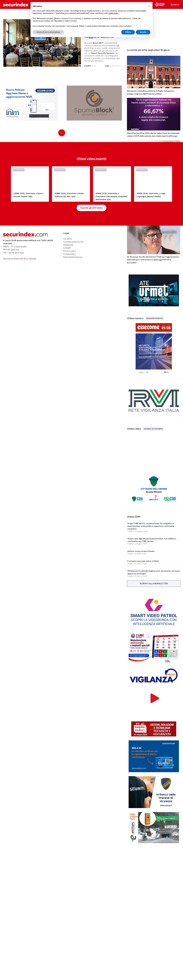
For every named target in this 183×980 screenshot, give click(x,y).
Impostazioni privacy (73, 257)
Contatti (67, 248)
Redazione (68, 245)
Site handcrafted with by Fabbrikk (20, 259)
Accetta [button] (143, 32)
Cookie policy (69, 254)
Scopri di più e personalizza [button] (48, 32)
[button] (149, 6)
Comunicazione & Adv (73, 242)
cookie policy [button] (113, 13)
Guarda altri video (153, 429)
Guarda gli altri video (91, 208)
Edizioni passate (155, 318)
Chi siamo (68, 239)
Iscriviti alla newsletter (154, 584)
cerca (175, 4)
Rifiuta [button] (128, 32)
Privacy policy (70, 251)
